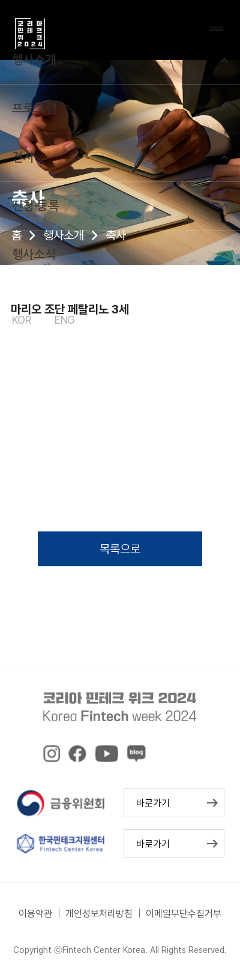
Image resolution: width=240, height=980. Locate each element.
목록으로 (120, 549)
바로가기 (153, 803)
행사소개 (64, 235)
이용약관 (35, 914)
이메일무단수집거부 (184, 914)
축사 (116, 235)
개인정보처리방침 (99, 914)
